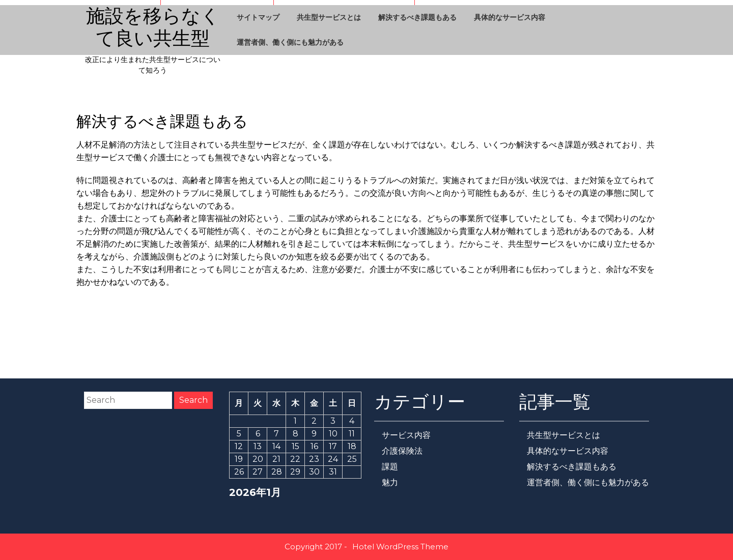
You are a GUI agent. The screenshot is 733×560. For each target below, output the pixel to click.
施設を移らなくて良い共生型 (153, 27)
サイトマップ (258, 17)
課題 (390, 467)
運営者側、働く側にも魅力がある (290, 42)
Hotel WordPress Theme (400, 547)
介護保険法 (402, 451)
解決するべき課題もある (417, 17)
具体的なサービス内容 (510, 17)
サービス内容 (406, 435)
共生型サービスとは (329, 17)
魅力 (390, 482)
